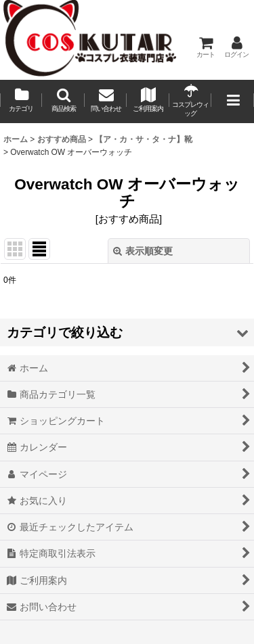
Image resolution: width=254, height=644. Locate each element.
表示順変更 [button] (143, 251)
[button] (63, 101)
